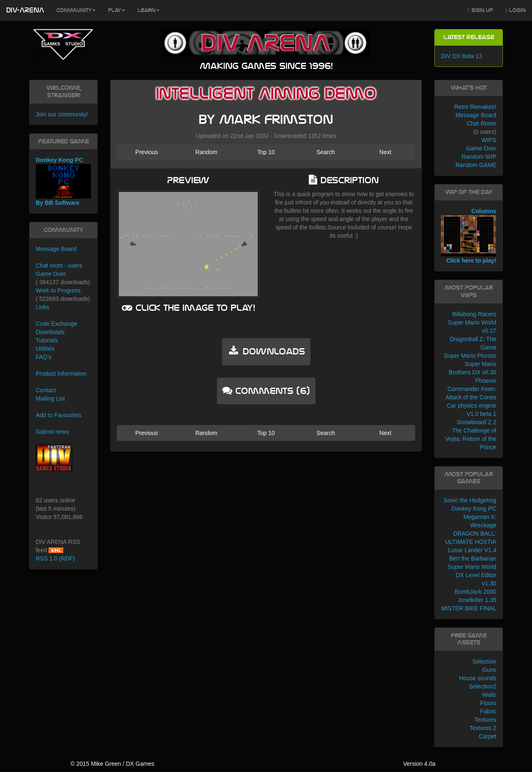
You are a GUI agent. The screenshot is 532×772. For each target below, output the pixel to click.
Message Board (56, 249)
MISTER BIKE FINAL (469, 608)
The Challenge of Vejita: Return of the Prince (471, 439)
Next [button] (385, 152)
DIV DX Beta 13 (462, 56)
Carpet (488, 736)
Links (43, 307)
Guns (489, 670)
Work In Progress (58, 290)
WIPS (489, 140)
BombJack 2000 (475, 592)
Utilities (45, 349)
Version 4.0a (419, 764)
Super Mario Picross (470, 356)
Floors (488, 703)
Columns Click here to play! (469, 236)
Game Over (51, 274)
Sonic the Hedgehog (470, 500)
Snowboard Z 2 (477, 422)
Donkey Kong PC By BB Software (63, 181)
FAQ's (44, 357)
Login (516, 11)
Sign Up (480, 11)
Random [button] (206, 152)
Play (117, 10)
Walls (489, 695)
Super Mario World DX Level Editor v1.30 (472, 575)
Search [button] (325, 152)
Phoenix (486, 381)
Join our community (61, 114)
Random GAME (476, 165)
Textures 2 (483, 728)
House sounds (478, 678)
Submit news (52, 432)
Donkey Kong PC (474, 509)
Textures (485, 720)
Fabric (488, 711)
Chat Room (482, 123)
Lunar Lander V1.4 (472, 550)
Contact (46, 390)
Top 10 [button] (266, 152)
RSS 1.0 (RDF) (55, 558)
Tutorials (47, 340)
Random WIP (479, 157)
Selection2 (483, 686)
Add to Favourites (59, 415)
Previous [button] (147, 152)
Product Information (61, 374)
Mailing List (50, 398)
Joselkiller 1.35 (477, 600)
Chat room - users (59, 266)
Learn (149, 10)
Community (76, 10)
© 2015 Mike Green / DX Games (112, 764)
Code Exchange (57, 324)
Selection (484, 661)
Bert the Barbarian (473, 558)
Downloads (50, 332)
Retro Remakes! (475, 107)
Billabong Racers (474, 314)
